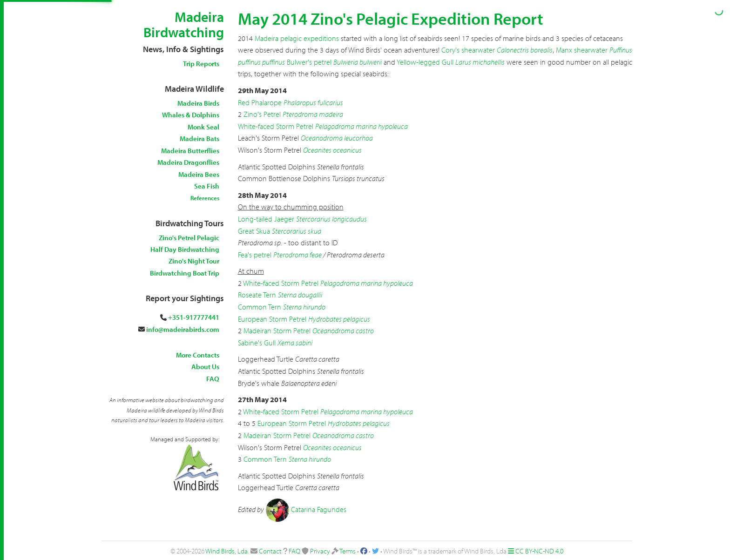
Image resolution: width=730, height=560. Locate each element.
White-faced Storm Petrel (276, 126)
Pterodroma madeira (313, 114)
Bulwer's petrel (309, 62)
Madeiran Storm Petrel (277, 331)
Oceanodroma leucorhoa (337, 138)
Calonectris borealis (525, 50)
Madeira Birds (198, 103)
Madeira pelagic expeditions (298, 38)
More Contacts (198, 355)
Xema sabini (295, 343)
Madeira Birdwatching (184, 24)
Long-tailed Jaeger (266, 219)
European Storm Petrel (272, 319)
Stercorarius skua (297, 231)
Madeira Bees (199, 174)
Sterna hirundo (304, 307)
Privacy (320, 551)
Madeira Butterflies (190, 151)
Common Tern (260, 307)
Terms (348, 551)
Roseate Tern (257, 295)
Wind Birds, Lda (226, 551)
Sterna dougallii (300, 295)
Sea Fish (207, 186)
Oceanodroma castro (343, 331)
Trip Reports (201, 64)
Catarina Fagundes (319, 509)
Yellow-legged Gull (425, 62)
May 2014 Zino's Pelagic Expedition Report (391, 18)
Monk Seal (203, 127)
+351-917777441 (194, 317)
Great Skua (254, 231)
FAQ (213, 379)
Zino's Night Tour (194, 261)
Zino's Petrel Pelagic (189, 238)
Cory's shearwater (468, 50)
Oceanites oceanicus (332, 150)
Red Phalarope (260, 102)
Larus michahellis (480, 62)
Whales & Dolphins (191, 115)
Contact (270, 551)
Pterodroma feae (297, 255)
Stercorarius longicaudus (331, 219)
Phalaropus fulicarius (313, 102)
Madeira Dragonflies (188, 162)
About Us (205, 367)
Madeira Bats (199, 138)
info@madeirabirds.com (183, 329)
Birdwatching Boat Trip (185, 273)
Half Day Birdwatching (185, 249)
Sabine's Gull (257, 343)
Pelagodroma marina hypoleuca (362, 126)
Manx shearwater (582, 50)
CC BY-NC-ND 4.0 (539, 551)
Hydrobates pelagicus (339, 319)
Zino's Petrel (262, 114)
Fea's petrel (255, 255)
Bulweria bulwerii (358, 62)
